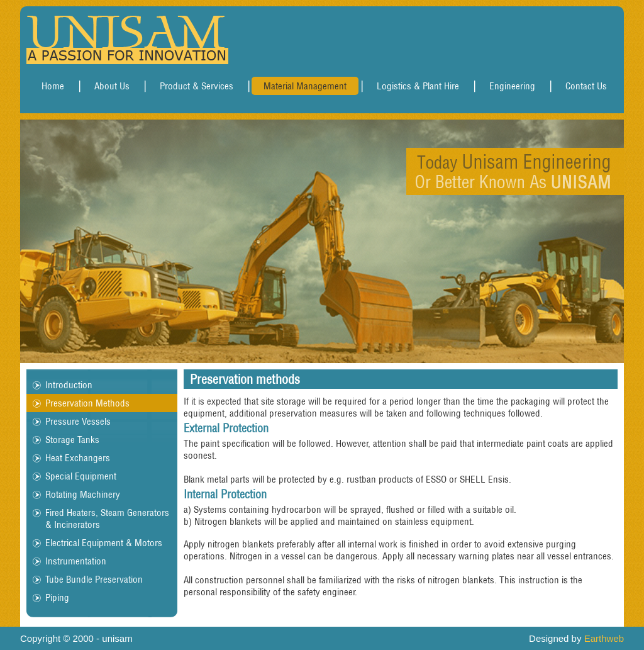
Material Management (305, 86)
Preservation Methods (87, 403)
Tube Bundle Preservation (94, 579)
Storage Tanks (72, 440)
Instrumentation (76, 561)
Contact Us (586, 86)
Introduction (69, 385)
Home (53, 86)
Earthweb (604, 638)
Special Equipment (81, 476)
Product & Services (197, 86)
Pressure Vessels (78, 421)
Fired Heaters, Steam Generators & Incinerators (107, 518)
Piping (57, 597)
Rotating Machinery (83, 494)
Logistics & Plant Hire (418, 86)
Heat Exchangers (78, 458)
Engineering (512, 86)
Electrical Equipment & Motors (104, 543)
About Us (112, 86)
